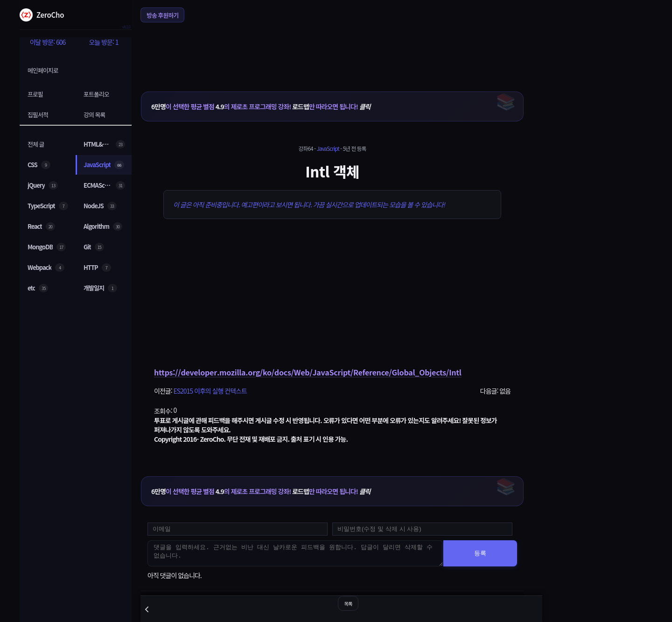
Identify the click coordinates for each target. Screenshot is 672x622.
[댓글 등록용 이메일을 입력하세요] (238, 529)
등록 (480, 553)
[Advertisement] (332, 51)
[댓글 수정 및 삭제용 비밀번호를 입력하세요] (422, 529)
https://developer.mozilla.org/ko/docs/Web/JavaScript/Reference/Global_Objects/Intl (308, 372)
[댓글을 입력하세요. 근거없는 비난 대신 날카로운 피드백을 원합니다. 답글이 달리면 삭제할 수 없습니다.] (295, 553)
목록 (348, 604)
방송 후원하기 (162, 15)
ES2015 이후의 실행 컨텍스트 (210, 391)
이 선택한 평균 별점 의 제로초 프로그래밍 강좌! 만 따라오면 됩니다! (261, 106)
